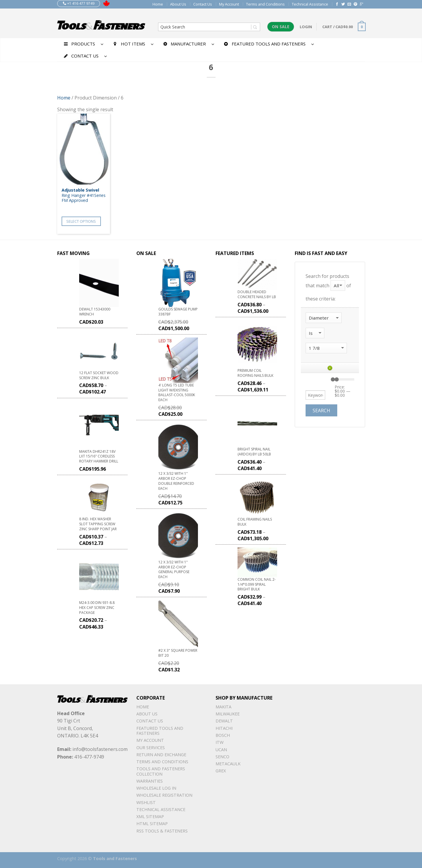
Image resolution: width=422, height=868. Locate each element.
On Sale (281, 27)
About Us (178, 4)
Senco (222, 757)
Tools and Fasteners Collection (161, 771)
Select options (81, 221)
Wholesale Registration (164, 795)
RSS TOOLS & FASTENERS (162, 831)
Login (306, 27)
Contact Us (203, 4)
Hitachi (224, 728)
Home (158, 4)
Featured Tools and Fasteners (160, 731)
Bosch (223, 735)
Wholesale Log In (156, 788)
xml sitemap (150, 817)
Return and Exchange (161, 755)
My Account (229, 4)
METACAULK (228, 764)
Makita (223, 707)
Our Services (151, 748)
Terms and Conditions (265, 4)
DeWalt (224, 721)
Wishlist (146, 802)
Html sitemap (152, 824)
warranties (150, 781)
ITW (220, 742)
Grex (221, 771)
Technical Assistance (310, 4)
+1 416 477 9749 (79, 3)
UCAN (221, 750)
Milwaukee (228, 714)
